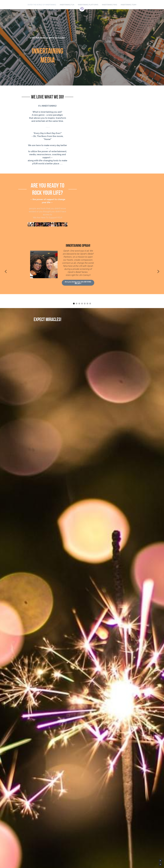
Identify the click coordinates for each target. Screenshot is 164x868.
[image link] (82, 9)
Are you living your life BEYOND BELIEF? (110, 236)
